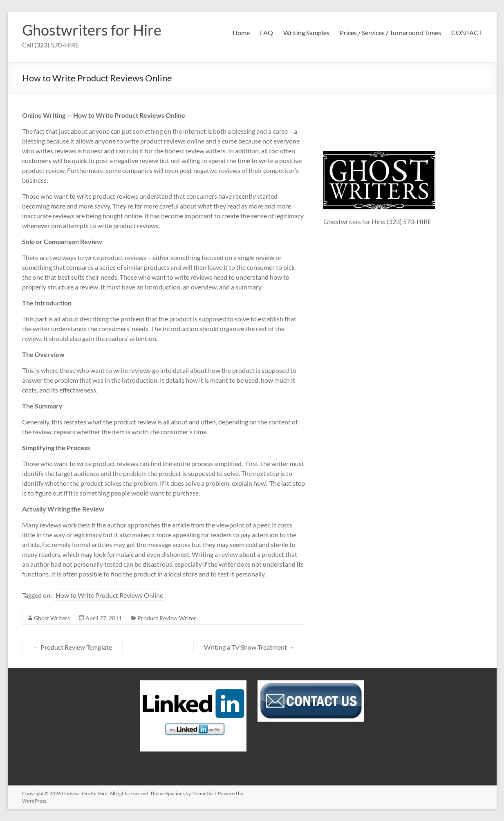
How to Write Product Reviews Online (109, 595)
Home (241, 33)
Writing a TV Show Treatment (249, 647)
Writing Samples (306, 33)
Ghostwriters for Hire (92, 30)
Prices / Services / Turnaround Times (390, 33)
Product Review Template (72, 647)
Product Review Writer (167, 618)
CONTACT (467, 33)
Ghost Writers (52, 618)
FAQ (267, 33)
